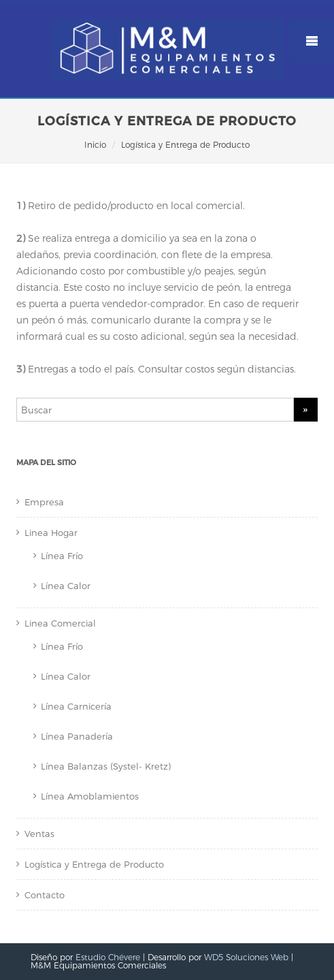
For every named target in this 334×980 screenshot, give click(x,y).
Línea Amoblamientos (90, 796)
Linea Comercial (60, 623)
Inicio (95, 145)
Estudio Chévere (108, 957)
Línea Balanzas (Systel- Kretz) (106, 766)
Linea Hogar (51, 533)
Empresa (44, 502)
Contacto (45, 895)
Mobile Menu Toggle (312, 41)
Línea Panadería (77, 736)
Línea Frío (62, 556)
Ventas (39, 834)
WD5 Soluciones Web (246, 957)
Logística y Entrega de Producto (94, 864)
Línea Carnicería (76, 706)
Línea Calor (66, 586)
